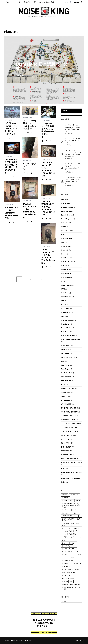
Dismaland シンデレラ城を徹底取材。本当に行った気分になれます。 (12, 166)
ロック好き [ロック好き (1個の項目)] (76, 566)
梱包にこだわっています (69, 459)
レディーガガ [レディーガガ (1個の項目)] (66, 566)
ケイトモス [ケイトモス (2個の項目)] (66, 537)
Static (63, 385)
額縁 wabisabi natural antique (71, 472)
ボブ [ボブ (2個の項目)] (73, 558)
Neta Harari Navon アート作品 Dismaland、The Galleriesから (48, 169)
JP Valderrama (66, 277)
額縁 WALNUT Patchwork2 (70, 478)
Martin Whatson (67, 328)
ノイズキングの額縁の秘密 (69, 427)
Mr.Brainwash (66, 346)
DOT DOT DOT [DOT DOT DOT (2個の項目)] (74, 495)
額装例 (63, 482)
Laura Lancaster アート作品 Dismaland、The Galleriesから (48, 256)
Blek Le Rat (65, 203)
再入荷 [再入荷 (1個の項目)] (64, 569)
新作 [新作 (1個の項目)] (64, 572)
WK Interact (65, 400)
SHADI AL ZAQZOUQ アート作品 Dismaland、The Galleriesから (48, 208)
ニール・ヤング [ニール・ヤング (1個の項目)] (67, 552)
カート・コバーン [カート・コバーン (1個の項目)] (74, 528)
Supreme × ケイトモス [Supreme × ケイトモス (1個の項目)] (69, 513)
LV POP (64, 316)
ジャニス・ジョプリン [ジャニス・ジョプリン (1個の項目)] (69, 549)
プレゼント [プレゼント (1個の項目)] (66, 558)
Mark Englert (66, 324)
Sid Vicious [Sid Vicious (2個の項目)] (76, 510)
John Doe (64, 266)
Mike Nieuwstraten (68, 336)
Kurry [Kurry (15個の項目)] (78, 501)
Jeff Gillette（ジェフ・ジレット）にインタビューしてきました (11, 128)
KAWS (63, 289)
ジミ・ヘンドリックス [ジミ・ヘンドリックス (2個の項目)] (69, 543)
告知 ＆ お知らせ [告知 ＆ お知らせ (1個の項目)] (74, 569)
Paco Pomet (65, 365)
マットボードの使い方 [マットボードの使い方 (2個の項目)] (69, 561)
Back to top (79, 640)
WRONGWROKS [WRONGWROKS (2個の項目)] (67, 516)
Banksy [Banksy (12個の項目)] (65, 495)
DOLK (63, 227)
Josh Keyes (65, 270)
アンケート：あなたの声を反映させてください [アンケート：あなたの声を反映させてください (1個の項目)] (71, 524)
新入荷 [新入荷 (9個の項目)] (64, 575)
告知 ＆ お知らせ (66, 447)
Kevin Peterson (66, 297)
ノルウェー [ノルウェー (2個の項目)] (77, 552)
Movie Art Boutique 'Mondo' (71, 340)
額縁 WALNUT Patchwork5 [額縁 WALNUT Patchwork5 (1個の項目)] (71, 584)
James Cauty (65, 246)
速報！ (63, 468)
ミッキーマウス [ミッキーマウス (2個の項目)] (67, 564)
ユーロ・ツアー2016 (68, 435)
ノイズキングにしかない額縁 (70, 423)
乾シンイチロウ (66, 443)
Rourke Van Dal (66, 373)
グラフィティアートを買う (13, 2)
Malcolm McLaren (67, 320)
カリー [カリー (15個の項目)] (64, 528)
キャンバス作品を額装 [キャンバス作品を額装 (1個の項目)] (69, 534)
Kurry (63, 305)
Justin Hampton (67, 285)
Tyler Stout (65, 396)
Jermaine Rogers (67, 262)
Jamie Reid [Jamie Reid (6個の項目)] (66, 498)
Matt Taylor (65, 332)
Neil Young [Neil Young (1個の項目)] (66, 510)
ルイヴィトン (65, 439)
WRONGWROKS (66, 404)
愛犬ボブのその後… (67, 451)
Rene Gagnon (66, 369)
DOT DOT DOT (66, 231)
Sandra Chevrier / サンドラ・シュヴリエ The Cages (73, 141)
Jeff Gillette (65, 258)
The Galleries (66, 392)
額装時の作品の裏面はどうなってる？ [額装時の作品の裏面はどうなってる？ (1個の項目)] (71, 588)
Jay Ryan (64, 254)
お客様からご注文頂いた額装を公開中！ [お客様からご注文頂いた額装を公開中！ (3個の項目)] (71, 520)
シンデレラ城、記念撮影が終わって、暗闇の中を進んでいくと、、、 (48, 130)
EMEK (63, 234)
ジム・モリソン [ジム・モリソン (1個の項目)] (67, 546)
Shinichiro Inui (66, 381)
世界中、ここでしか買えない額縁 (44, 2)
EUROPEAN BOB (66, 238)
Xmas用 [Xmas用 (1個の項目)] (77, 516)
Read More (22, 76)
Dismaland (65, 223)
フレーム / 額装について (69, 431)
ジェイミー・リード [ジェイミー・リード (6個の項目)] (68, 540)
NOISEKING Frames (68, 357)
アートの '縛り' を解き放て (69, 412)
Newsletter (65, 349)
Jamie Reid (65, 250)
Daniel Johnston (67, 215)
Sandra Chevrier (67, 377)
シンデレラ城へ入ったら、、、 (30, 166)
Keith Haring (66, 293)
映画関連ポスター (67, 455)
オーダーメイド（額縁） (69, 420)
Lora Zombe (65, 308)
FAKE (63, 242)
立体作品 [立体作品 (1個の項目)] (65, 581)
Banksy (64, 199)
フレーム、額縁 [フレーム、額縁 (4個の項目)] (76, 555)
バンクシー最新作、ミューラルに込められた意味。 (30, 124)
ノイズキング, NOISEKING (25, 640)
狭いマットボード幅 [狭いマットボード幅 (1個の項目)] (68, 578)
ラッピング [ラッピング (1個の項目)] (77, 564)
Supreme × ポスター (68, 388)
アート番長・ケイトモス (69, 416)
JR (62, 281)
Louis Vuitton (66, 312)
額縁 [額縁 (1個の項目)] (71, 581)
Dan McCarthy (66, 211)
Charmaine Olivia (67, 207)
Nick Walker (65, 353)
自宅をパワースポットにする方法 (71, 462)
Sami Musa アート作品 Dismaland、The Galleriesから (12, 213)
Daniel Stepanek (67, 219)
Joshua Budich (66, 273)
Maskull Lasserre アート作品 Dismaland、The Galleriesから (30, 210)
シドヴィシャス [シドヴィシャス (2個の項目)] (76, 537)
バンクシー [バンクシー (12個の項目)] (66, 555)
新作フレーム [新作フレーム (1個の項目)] (71, 572)
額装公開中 (28, 2)
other (63, 361)
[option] (44, 70)
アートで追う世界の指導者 (69, 408)
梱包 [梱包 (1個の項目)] (70, 575)
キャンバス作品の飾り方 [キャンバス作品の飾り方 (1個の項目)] (70, 531)
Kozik (63, 301)
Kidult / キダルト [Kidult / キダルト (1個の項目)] (68, 501)
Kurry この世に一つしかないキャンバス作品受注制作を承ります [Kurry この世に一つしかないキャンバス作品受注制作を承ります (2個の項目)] (71, 505)
